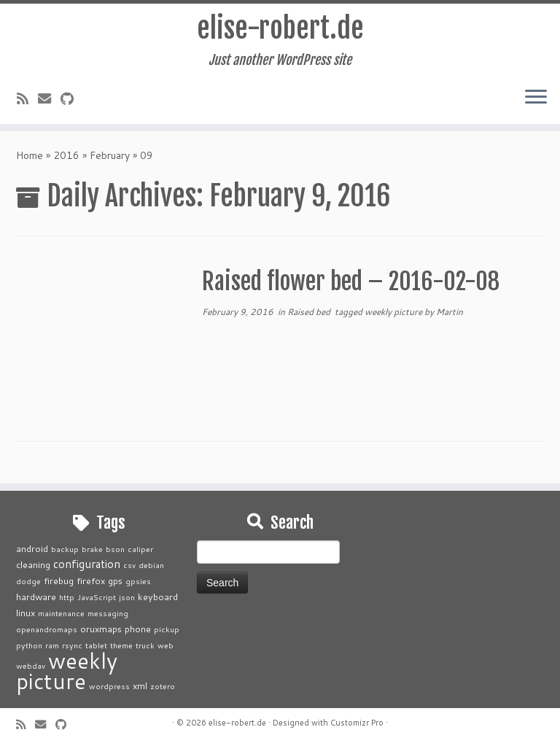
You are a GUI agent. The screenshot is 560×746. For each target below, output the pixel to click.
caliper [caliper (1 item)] (140, 549)
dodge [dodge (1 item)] (28, 581)
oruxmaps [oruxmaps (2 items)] (101, 629)
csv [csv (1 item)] (129, 565)
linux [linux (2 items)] (26, 613)
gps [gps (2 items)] (115, 580)
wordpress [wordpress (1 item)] (109, 686)
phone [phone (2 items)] (138, 629)
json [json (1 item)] (127, 597)
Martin (450, 316)
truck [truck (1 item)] (145, 645)
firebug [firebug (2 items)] (59, 580)
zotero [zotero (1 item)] (163, 686)
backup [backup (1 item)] (65, 549)
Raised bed (310, 316)
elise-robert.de (280, 29)
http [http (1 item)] (67, 597)
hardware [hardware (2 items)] (36, 597)
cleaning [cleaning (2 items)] (33, 564)
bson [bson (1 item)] (115, 549)
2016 (66, 160)
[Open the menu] (536, 100)
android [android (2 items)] (32, 548)
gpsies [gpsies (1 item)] (138, 581)
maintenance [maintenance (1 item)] (61, 613)
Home (30, 160)
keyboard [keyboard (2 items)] (158, 597)
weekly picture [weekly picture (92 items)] (67, 671)
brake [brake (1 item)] (92, 549)
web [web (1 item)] (166, 645)
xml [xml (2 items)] (140, 685)
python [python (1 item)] (29, 645)
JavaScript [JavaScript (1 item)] (97, 597)
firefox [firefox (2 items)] (91, 580)
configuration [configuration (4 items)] (87, 564)
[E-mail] (49, 101)
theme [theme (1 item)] (121, 645)
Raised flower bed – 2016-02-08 (351, 286)
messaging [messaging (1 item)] (108, 613)
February (110, 160)
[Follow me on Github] (72, 101)
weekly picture (394, 316)
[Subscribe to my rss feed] (27, 101)
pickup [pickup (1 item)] (167, 629)
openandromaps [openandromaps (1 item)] (47, 629)
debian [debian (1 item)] (151, 565)
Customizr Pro (357, 723)
